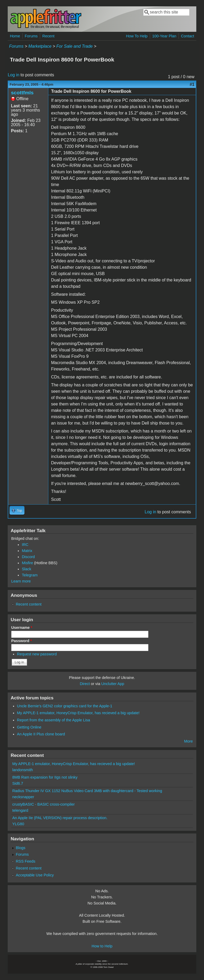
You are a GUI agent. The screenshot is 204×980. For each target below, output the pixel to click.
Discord (28, 557)
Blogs (20, 848)
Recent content (29, 604)
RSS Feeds (25, 861)
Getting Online (29, 727)
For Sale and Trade (75, 46)
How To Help (137, 36)
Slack (26, 569)
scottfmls (22, 93)
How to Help (102, 946)
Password (22, 641)
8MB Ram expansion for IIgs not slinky (45, 777)
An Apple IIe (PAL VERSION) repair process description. (60, 818)
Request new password (37, 654)
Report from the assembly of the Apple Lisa (54, 720)
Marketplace (40, 46)
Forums (31, 36)
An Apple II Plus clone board (41, 734)
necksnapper (23, 797)
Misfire (27, 563)
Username (22, 628)
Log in (14, 75)
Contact (188, 36)
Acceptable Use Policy (35, 875)
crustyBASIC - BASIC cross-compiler (43, 804)
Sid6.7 (18, 783)
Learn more (21, 581)
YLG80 (18, 824)
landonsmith (23, 770)
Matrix (27, 551)
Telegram (30, 575)
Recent (48, 36)
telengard (20, 810)
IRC (25, 545)
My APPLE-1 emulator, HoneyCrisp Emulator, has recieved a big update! (78, 713)
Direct (85, 684)
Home (15, 36)
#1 (192, 84)
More (188, 741)
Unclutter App (113, 684)
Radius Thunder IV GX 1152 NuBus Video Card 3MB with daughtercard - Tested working (87, 791)
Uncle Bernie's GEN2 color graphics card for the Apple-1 (65, 706)
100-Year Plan (164, 36)
